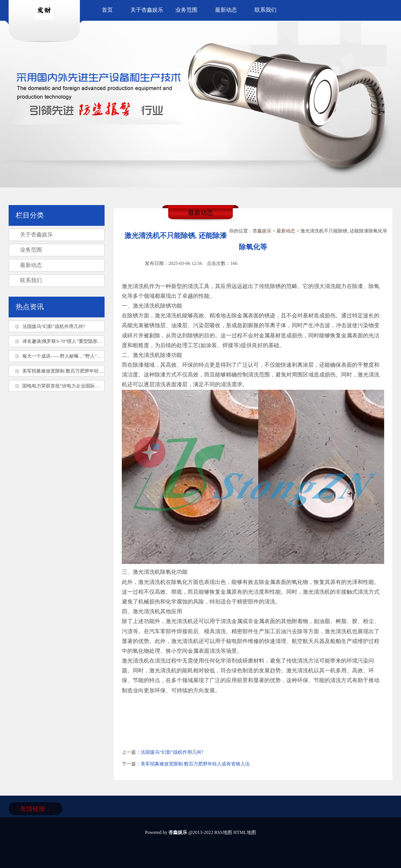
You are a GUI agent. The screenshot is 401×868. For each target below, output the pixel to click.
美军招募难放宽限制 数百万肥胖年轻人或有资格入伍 (195, 764)
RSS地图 (223, 832)
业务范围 (186, 10)
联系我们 (266, 10)
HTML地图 (245, 832)
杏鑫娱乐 (262, 231)
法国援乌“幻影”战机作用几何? (172, 752)
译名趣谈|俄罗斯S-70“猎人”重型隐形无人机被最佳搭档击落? (84, 341)
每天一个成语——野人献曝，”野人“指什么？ (69, 356)
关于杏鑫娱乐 (147, 10)
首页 (107, 10)
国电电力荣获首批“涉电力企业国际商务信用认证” (74, 386)
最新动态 (226, 10)
